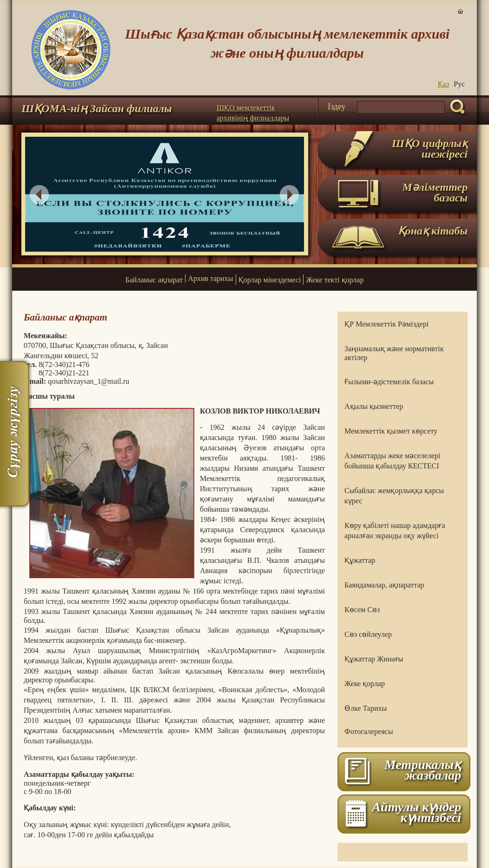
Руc (459, 84)
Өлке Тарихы (366, 708)
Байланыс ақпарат (154, 280)
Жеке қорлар (365, 684)
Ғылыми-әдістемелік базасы (389, 382)
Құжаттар (360, 560)
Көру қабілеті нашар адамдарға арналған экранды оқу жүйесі (395, 531)
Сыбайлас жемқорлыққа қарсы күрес (394, 496)
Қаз (443, 84)
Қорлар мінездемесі (270, 280)
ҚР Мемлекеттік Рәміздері (387, 324)
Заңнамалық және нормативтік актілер (394, 353)
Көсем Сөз (362, 610)
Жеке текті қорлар (335, 280)
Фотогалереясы (369, 731)
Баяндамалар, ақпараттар (384, 585)
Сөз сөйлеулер (368, 634)
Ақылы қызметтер (374, 406)
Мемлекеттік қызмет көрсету (391, 431)
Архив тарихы (210, 278)
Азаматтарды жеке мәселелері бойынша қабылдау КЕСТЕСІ (392, 461)
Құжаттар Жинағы (374, 659)
